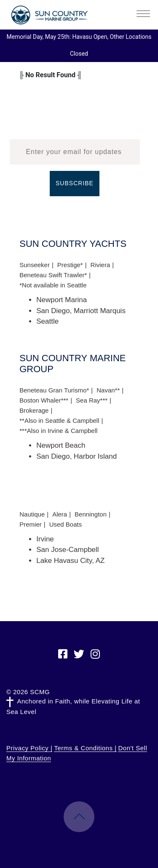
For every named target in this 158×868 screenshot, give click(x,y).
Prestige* (70, 265)
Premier (31, 524)
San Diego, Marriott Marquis (81, 311)
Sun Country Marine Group (49, 15)
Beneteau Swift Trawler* (53, 275)
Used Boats (66, 524)
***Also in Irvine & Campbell (58, 431)
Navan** (108, 390)
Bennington (91, 514)
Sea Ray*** (92, 400)
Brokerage (34, 410)
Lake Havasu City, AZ (70, 561)
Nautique (32, 514)
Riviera (100, 265)
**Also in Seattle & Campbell (59, 420)
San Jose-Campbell (67, 550)
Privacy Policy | (29, 748)
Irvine (45, 539)
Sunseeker (35, 265)
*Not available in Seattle (53, 285)
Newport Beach (61, 445)
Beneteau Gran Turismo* (54, 390)
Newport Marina (62, 300)
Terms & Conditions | (85, 748)
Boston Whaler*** (44, 400)
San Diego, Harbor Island (76, 456)
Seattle (47, 321)
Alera (60, 514)
